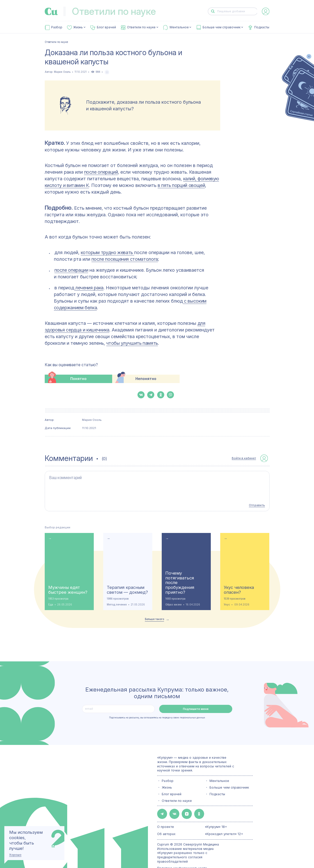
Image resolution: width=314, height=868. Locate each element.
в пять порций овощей (181, 185)
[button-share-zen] (180, 802)
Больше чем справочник (222, 27)
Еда (51, 594)
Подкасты (262, 27)
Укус (227, 594)
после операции (71, 270)
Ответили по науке (141, 27)
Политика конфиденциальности (182, 855)
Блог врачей (106, 27)
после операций (101, 172)
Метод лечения (117, 594)
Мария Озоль (62, 72)
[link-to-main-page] (51, 11)
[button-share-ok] (161, 395)
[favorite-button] (107, 72)
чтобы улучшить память (132, 343)
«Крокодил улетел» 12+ (224, 820)
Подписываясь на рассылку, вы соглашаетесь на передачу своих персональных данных (157, 707)
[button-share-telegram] (151, 395)
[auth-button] (266, 11)
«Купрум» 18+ (216, 813)
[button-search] (213, 11)
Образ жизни (173, 594)
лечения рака (89, 288)
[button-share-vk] (141, 395)
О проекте (166, 813)
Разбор (57, 27)
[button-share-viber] (170, 395)
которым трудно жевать (107, 252)
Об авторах (166, 820)
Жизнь (78, 27)
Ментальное (179, 27)
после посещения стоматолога (125, 259)
